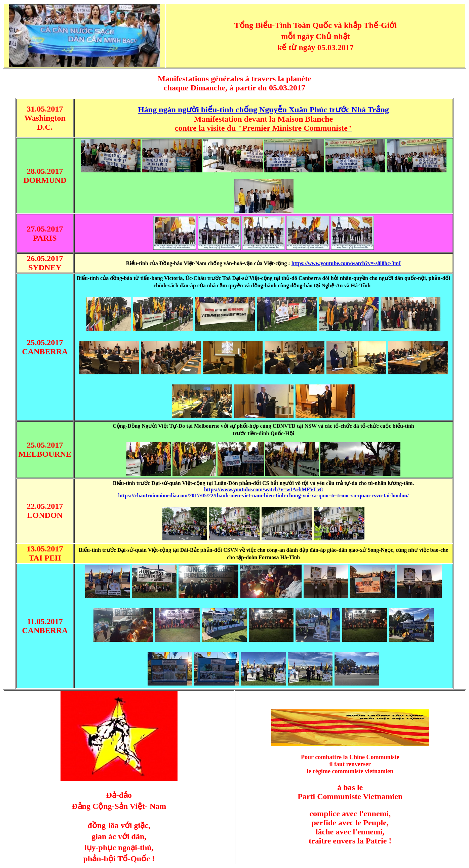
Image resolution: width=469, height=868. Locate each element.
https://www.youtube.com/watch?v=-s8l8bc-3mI (346, 263)
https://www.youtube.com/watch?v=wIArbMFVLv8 (263, 489)
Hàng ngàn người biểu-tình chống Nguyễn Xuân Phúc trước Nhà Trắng (263, 110)
